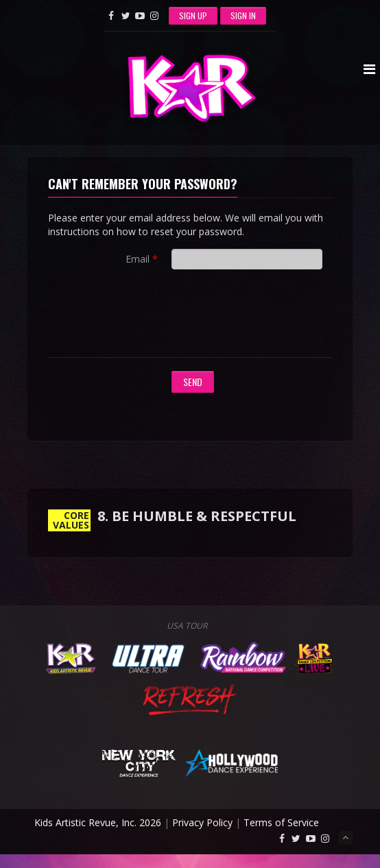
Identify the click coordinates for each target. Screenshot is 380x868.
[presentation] (276, 317)
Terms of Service (281, 822)
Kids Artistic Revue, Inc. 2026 (98, 822)
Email (138, 259)
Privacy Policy (202, 822)
